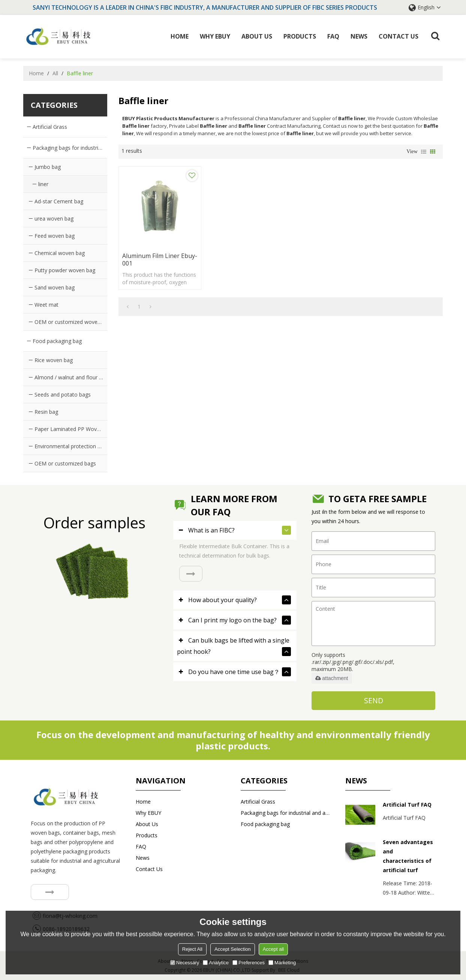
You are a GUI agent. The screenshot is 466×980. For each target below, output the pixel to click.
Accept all (273, 949)
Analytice (216, 963)
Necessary (185, 963)
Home (180, 36)
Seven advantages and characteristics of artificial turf (408, 856)
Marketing (282, 963)
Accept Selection (233, 949)
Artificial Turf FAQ (407, 805)
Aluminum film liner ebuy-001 (151, 255)
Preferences (249, 963)
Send (374, 700)
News (359, 36)
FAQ (333, 36)
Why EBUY (215, 36)
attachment (332, 678)
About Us (257, 36)
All (55, 73)
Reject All (192, 949)
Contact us (399, 36)
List (424, 151)
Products (300, 36)
